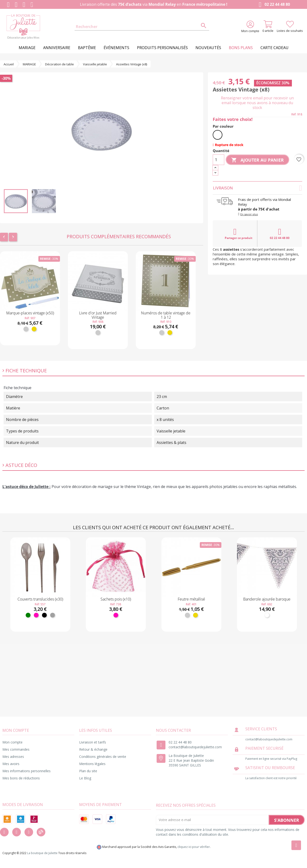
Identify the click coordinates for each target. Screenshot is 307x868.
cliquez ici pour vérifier (194, 847)
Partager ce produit (239, 234)
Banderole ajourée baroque (267, 599)
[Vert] (28, 615)
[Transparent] (53, 615)
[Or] (34, 329)
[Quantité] (218, 160)
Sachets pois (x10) (116, 599)
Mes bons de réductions (21, 778)
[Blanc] (218, 135)
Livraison (257, 188)
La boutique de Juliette (42, 853)
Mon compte (12, 742)
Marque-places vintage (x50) (30, 313)
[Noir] (44, 615)
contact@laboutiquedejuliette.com (195, 747)
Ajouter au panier (257, 160)
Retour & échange (93, 749)
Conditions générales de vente (103, 757)
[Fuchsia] (36, 615)
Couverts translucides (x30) (40, 599)
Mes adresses (13, 757)
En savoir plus (249, 214)
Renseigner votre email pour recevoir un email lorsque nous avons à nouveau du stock (257, 103)
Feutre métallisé (191, 599)
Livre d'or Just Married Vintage (98, 315)
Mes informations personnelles (27, 771)
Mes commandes (16, 749)
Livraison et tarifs (93, 742)
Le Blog (85, 778)
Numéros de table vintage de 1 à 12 (166, 315)
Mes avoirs (11, 764)
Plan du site (88, 771)
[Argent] (26, 329)
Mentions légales (92, 764)
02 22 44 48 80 (273, 5)
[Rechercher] (142, 27)
